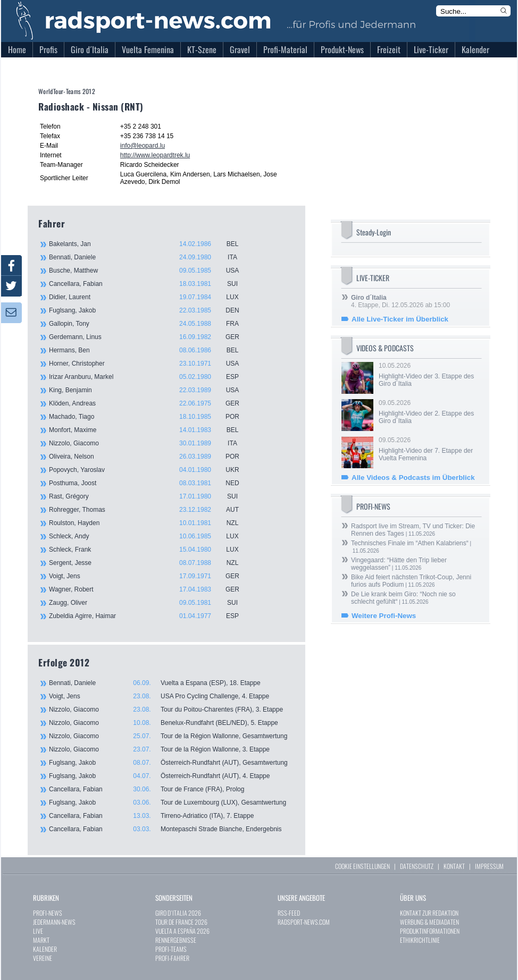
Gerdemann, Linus (150, 337)
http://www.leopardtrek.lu (155, 155)
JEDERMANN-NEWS (54, 922)
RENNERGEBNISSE (176, 940)
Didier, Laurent (150, 297)
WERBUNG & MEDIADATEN (429, 922)
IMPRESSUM (489, 866)
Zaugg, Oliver (150, 603)
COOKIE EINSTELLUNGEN (362, 866)
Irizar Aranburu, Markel (150, 377)
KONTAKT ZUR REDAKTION (429, 913)
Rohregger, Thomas (150, 510)
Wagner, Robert (150, 589)
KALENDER (45, 949)
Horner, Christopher (150, 364)
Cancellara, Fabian (150, 284)
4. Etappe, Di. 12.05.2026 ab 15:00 (400, 301)
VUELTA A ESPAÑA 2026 (182, 931)
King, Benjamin (150, 390)
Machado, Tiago (150, 417)
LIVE (38, 931)
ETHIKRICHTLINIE (420, 940)
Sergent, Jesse (150, 563)
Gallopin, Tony (150, 324)
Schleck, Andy (150, 536)
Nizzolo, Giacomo (150, 443)
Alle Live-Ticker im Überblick (400, 319)
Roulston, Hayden (150, 523)
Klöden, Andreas (150, 403)
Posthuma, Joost (150, 483)
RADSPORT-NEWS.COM (304, 922)
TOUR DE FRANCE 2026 (181, 922)
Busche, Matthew (150, 271)
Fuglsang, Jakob (150, 310)
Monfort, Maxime (150, 430)
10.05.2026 (429, 375)
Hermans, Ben (150, 350)
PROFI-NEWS (48, 913)
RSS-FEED (289, 913)
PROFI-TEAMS (171, 949)
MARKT (41, 940)
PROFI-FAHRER (172, 958)
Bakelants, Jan (150, 244)
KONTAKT (454, 866)
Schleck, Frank (150, 550)
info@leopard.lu (143, 146)
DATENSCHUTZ (417, 866)
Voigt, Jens (150, 576)
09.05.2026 (429, 412)
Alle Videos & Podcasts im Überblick (413, 478)
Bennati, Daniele (150, 257)
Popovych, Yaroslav (150, 470)
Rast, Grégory (150, 496)
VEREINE (43, 958)
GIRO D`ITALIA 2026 (178, 913)
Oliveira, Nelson (150, 457)
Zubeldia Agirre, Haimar (150, 616)
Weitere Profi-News (384, 616)
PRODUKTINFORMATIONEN (430, 931)
